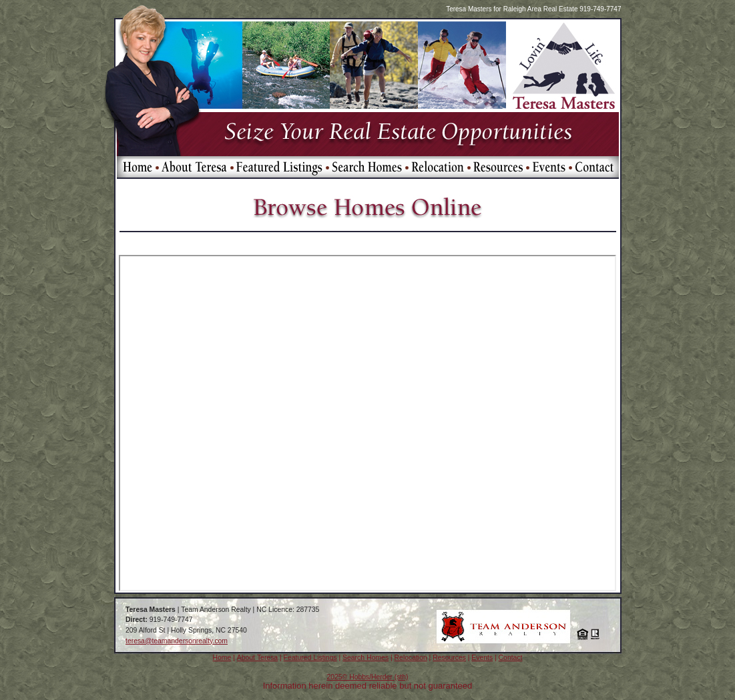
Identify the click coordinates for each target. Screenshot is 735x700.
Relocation (411, 658)
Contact (511, 658)
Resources (449, 658)
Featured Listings (310, 658)
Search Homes (365, 658)
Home (222, 658)
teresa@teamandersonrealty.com (177, 641)
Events (482, 658)
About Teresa (257, 658)
